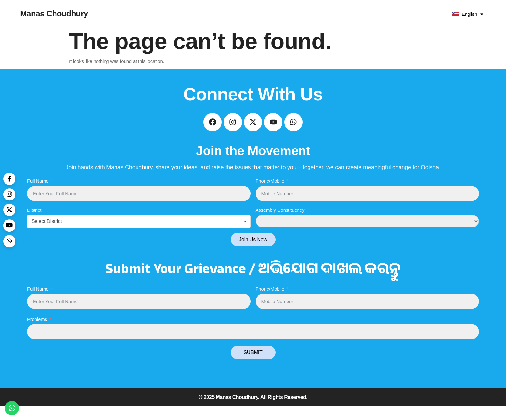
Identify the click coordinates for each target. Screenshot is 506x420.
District (34, 224)
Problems (37, 333)
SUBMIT (253, 366)
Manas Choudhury (54, 14)
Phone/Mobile (270, 195)
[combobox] (139, 235)
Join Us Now (253, 253)
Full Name (38, 195)
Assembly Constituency (280, 224)
